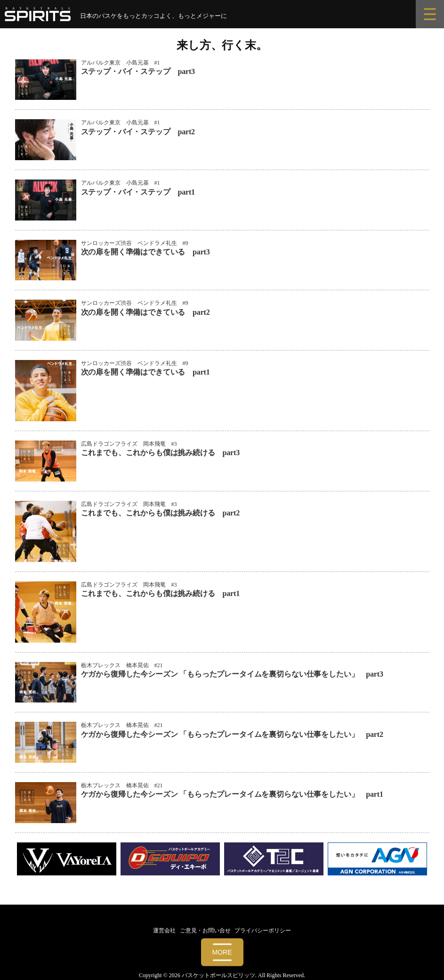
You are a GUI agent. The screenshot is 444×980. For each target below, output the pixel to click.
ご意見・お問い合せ (205, 931)
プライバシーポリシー (263, 931)
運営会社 (164, 931)
